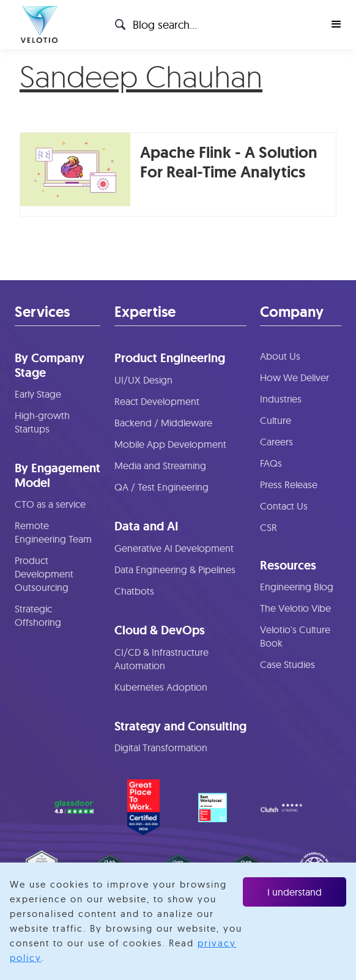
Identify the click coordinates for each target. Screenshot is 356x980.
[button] (336, 24)
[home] (36, 24)
